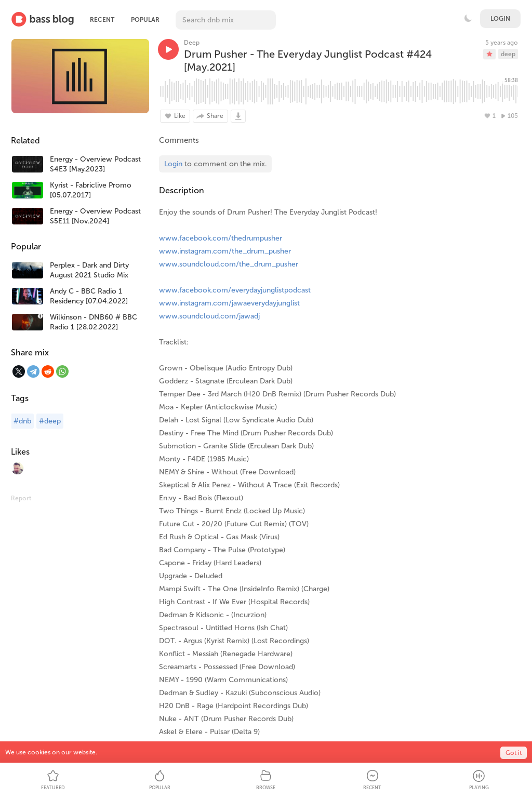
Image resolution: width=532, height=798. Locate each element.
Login (500, 19)
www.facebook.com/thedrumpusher (221, 238)
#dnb (22, 421)
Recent (102, 20)
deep (508, 54)
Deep (192, 43)
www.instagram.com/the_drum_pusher (225, 251)
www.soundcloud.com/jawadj (209, 316)
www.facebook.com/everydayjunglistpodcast (235, 290)
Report (21, 498)
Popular (145, 20)
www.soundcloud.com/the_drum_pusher (229, 264)
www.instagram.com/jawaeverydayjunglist (229, 303)
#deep (50, 421)
